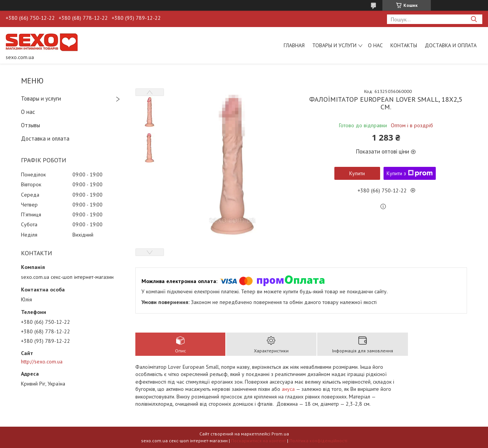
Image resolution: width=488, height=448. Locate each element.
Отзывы (30, 125)
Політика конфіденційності (318, 441)
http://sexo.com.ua (42, 362)
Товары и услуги (334, 45)
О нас (375, 45)
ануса (288, 389)
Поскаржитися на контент (258, 441)
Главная (294, 45)
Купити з (410, 173)
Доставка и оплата (451, 45)
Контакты (404, 45)
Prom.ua (280, 434)
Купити (357, 173)
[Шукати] (474, 19)
